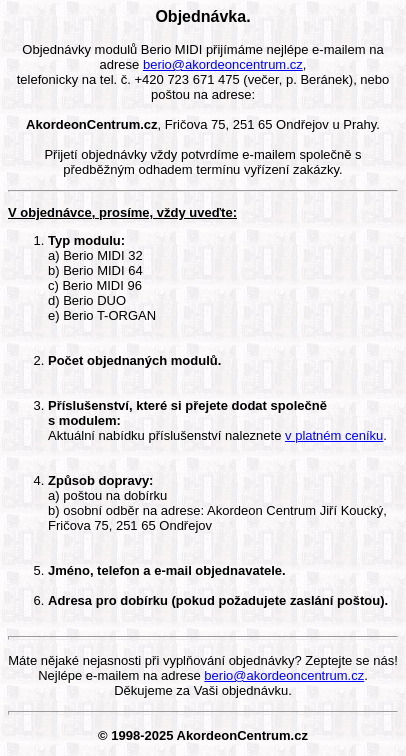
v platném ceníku (334, 435)
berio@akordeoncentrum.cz (223, 64)
